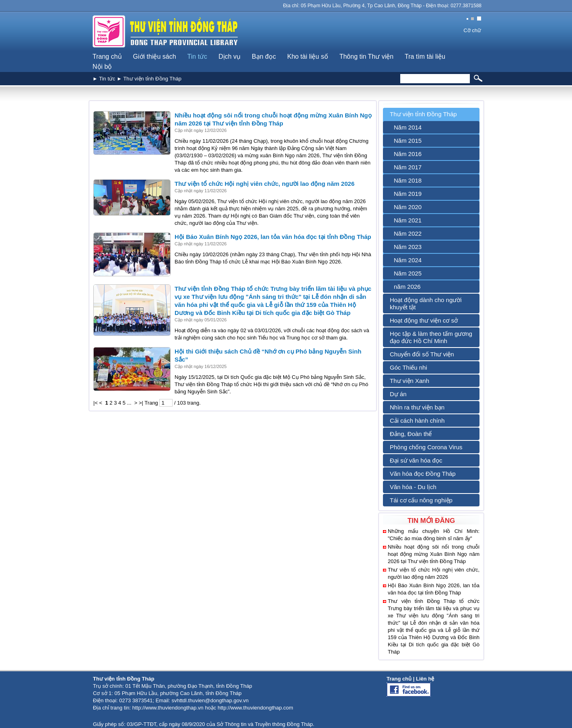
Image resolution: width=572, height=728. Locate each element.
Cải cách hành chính (417, 421)
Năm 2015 (408, 141)
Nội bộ (102, 67)
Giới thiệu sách (155, 57)
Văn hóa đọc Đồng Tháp (423, 474)
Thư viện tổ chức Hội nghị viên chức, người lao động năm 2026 (264, 184)
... (129, 403)
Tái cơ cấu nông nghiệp (421, 500)
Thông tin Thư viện (366, 57)
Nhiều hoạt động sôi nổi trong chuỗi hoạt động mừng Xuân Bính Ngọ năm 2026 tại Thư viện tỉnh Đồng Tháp (434, 554)
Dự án (398, 394)
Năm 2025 (408, 273)
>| (141, 403)
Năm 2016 (408, 154)
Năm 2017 (408, 167)
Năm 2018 (408, 180)
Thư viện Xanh (409, 381)
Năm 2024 (408, 260)
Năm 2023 (408, 247)
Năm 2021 (408, 220)
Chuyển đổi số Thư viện (422, 354)
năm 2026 (407, 287)
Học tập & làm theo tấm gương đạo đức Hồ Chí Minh (431, 337)
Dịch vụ (229, 57)
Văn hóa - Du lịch (413, 487)
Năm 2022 (408, 233)
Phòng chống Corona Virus (426, 447)
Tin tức (198, 57)
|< (96, 403)
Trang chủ (107, 57)
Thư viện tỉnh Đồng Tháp (423, 114)
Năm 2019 (408, 194)
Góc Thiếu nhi (408, 367)
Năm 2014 (408, 127)
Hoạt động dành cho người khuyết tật (426, 303)
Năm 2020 (408, 207)
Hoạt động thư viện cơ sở (424, 320)
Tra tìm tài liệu (425, 57)
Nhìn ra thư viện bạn (417, 407)
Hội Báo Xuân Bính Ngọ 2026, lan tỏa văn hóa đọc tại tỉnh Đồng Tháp (273, 237)
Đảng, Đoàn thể (411, 434)
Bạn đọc (264, 57)
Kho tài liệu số (308, 57)
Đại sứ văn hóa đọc (416, 460)
